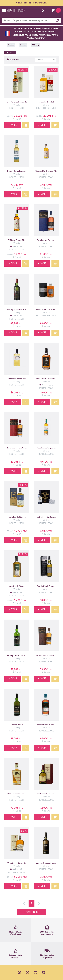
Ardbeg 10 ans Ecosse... (17, 655)
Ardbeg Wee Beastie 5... (17, 309)
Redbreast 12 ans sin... (46, 794)
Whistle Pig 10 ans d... (17, 863)
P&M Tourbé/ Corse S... (17, 794)
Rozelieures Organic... (46, 448)
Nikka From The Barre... (46, 309)
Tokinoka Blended (46, 102)
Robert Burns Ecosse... (17, 171)
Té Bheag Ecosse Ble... (17, 240)
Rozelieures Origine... (46, 240)
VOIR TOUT (33, 912)
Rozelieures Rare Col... (17, 448)
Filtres (10, 53)
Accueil (11, 45)
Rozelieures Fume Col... (46, 655)
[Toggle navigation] (4, 11)
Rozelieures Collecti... (46, 725)
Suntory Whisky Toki (17, 379)
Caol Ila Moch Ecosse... (46, 586)
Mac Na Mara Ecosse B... (17, 102)
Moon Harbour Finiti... (46, 379)
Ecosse (23, 45)
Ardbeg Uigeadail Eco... (46, 863)
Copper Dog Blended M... (46, 171)
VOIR (14, 125)
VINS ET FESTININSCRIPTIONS (31, 3)
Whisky (36, 45)
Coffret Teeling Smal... (46, 517)
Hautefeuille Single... (17, 517)
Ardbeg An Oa (17, 725)
